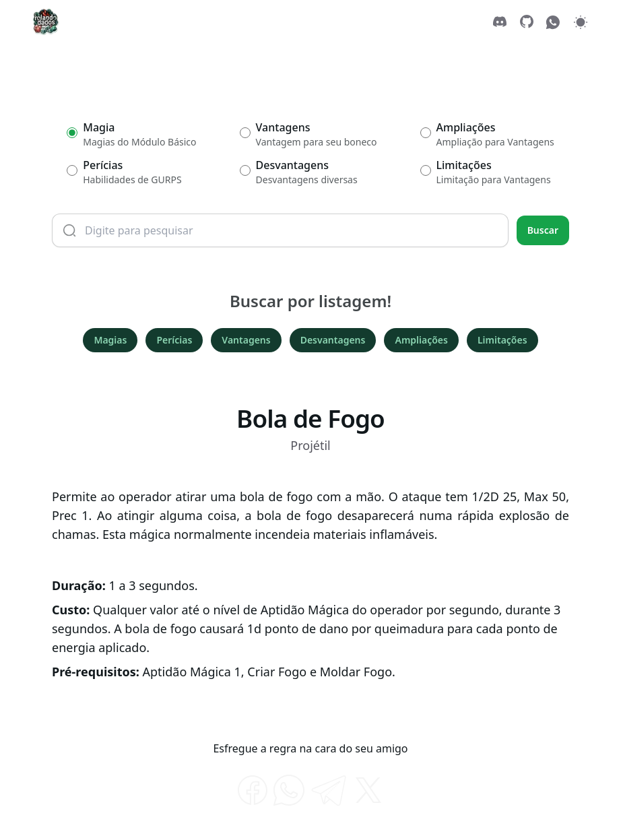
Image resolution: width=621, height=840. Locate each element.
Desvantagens (333, 340)
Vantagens (246, 340)
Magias (110, 340)
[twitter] (368, 790)
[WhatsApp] (554, 22)
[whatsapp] (289, 790)
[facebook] (253, 790)
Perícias (174, 340)
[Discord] (500, 22)
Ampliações (421, 340)
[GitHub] (527, 22)
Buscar (543, 230)
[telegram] (329, 790)
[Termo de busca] (280, 230)
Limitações (502, 340)
